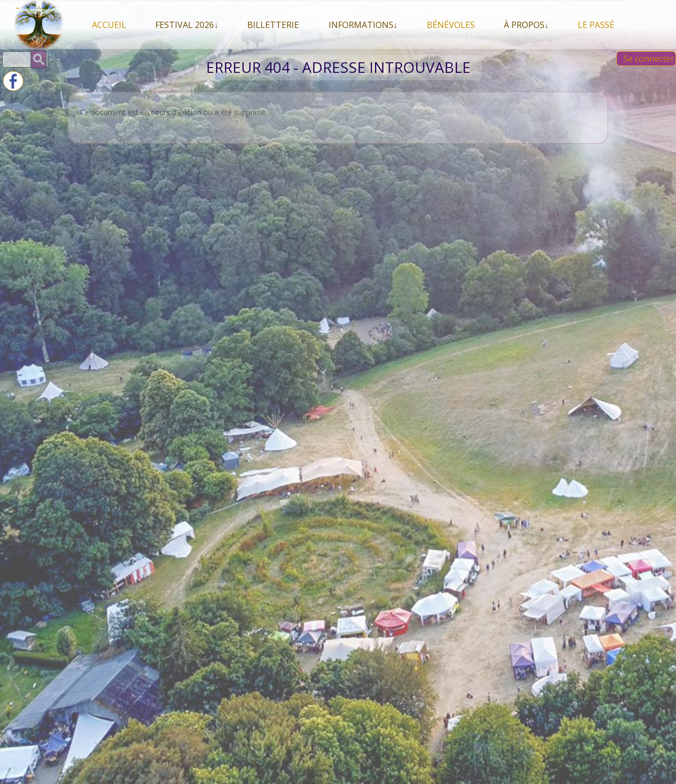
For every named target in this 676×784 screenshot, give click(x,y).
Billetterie (273, 25)
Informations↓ (363, 25)
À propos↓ (526, 25)
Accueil (109, 25)
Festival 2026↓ (187, 25)
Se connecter (649, 59)
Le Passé (596, 25)
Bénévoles (451, 25)
